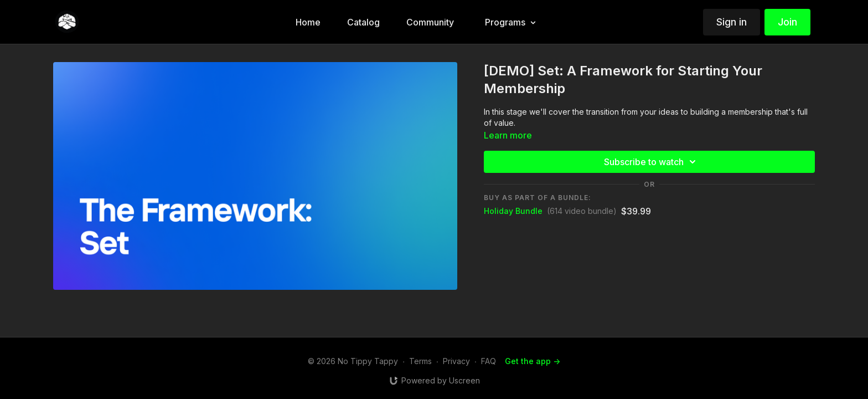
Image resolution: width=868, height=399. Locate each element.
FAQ (489, 361)
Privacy (456, 361)
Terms (420, 361)
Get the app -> (533, 361)
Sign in (732, 22)
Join (787, 22)
